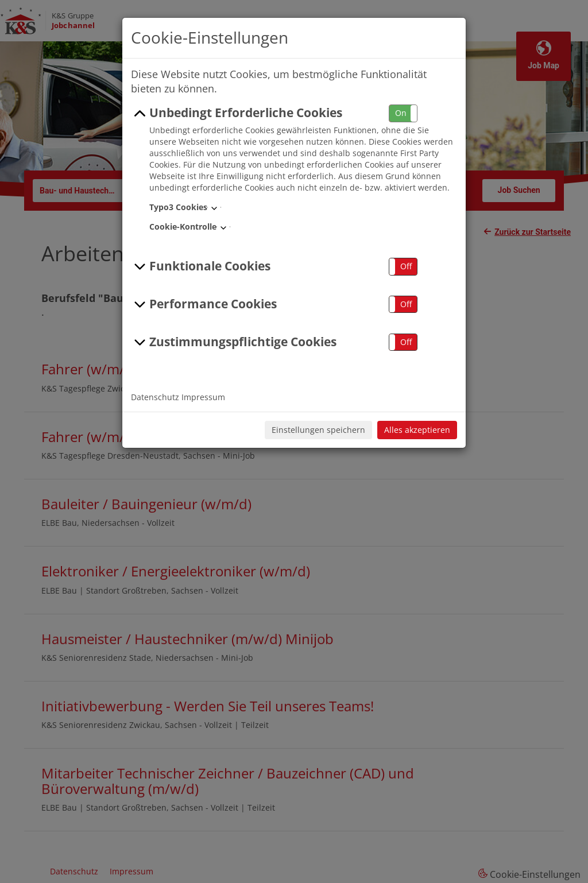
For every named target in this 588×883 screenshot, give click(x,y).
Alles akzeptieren (417, 430)
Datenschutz (155, 397)
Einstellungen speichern (318, 430)
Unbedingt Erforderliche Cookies (237, 113)
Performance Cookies (204, 304)
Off (406, 266)
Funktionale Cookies (201, 266)
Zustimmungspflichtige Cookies (234, 342)
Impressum (203, 397)
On (401, 113)
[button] (403, 113)
